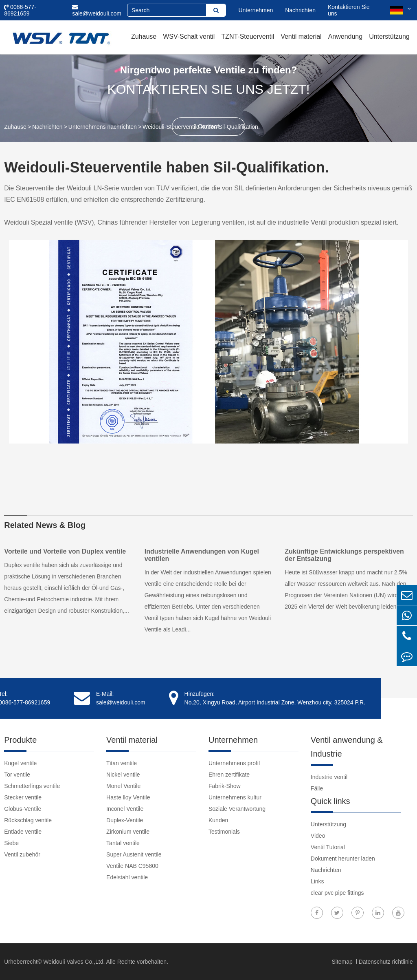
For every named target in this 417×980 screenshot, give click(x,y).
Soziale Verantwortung (237, 809)
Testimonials (224, 832)
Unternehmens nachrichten (103, 127)
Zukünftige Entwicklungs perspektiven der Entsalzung (344, 555)
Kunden (218, 820)
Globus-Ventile (23, 809)
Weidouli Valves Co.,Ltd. (74, 962)
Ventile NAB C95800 (132, 866)
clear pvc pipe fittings (337, 893)
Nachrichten (300, 10)
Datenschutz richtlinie (386, 962)
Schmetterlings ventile (32, 786)
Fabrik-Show (225, 786)
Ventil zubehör (22, 854)
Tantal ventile (123, 843)
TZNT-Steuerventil (248, 36)
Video (318, 836)
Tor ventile (17, 775)
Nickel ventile (123, 775)
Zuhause (144, 36)
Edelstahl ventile (127, 877)
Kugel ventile (20, 763)
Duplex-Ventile (125, 820)
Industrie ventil (329, 777)
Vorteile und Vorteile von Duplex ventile (65, 551)
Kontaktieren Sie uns (349, 10)
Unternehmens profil (234, 763)
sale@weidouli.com (97, 10)
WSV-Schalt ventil (189, 36)
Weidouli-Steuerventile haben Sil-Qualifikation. (201, 127)
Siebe (11, 843)
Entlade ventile (23, 832)
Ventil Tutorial (328, 847)
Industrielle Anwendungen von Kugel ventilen (202, 555)
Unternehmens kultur (235, 797)
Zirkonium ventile (128, 832)
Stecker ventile (23, 797)
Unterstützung (389, 36)
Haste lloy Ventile (128, 797)
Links (317, 881)
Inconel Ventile (125, 809)
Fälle (317, 788)
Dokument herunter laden (343, 859)
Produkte (20, 740)
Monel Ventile (123, 786)
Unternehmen (256, 10)
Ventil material (301, 36)
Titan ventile (122, 763)
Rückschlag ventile (28, 820)
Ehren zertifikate (229, 775)
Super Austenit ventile (134, 854)
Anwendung (346, 36)
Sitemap (343, 962)
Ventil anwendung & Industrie (347, 747)
